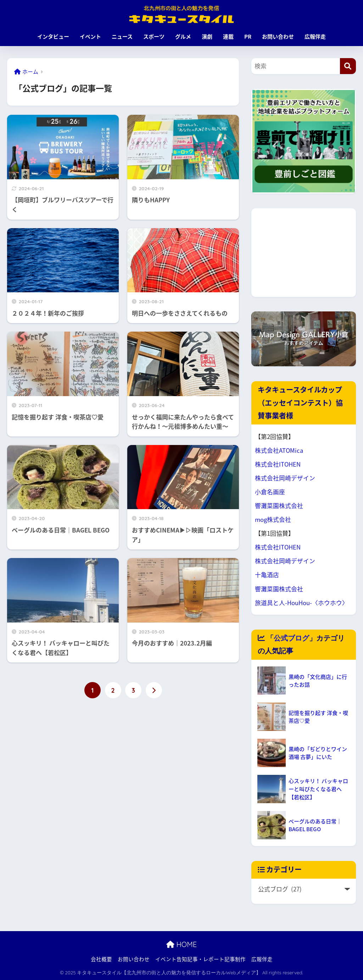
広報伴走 (315, 36)
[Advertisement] (304, 253)
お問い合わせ (278, 36)
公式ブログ (291, 638)
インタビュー (53, 36)
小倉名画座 (270, 492)
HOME (181, 944)
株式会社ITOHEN (278, 464)
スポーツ (154, 36)
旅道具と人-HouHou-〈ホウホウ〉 (301, 603)
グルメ (183, 36)
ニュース (122, 36)
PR (248, 36)
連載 (228, 36)
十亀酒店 (267, 575)
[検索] (348, 66)
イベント (90, 36)
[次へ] (154, 690)
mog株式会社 (273, 519)
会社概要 (101, 959)
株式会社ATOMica (279, 450)
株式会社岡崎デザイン (285, 478)
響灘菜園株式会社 (279, 506)
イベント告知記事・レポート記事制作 (200, 959)
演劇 (207, 36)
